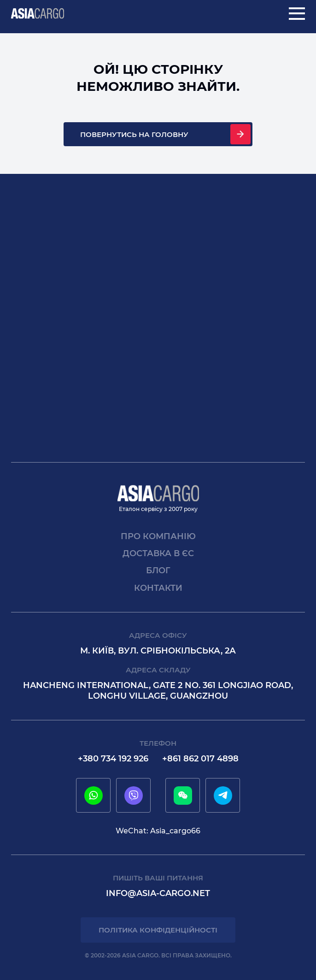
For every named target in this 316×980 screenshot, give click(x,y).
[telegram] (223, 796)
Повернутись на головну (134, 134)
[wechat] (183, 796)
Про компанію (158, 536)
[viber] (134, 796)
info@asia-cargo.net (158, 893)
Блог (158, 570)
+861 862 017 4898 (200, 759)
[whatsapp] (94, 796)
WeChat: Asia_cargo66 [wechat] (158, 831)
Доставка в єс (158, 553)
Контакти (158, 588)
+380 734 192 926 (113, 759)
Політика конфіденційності (158, 930)
